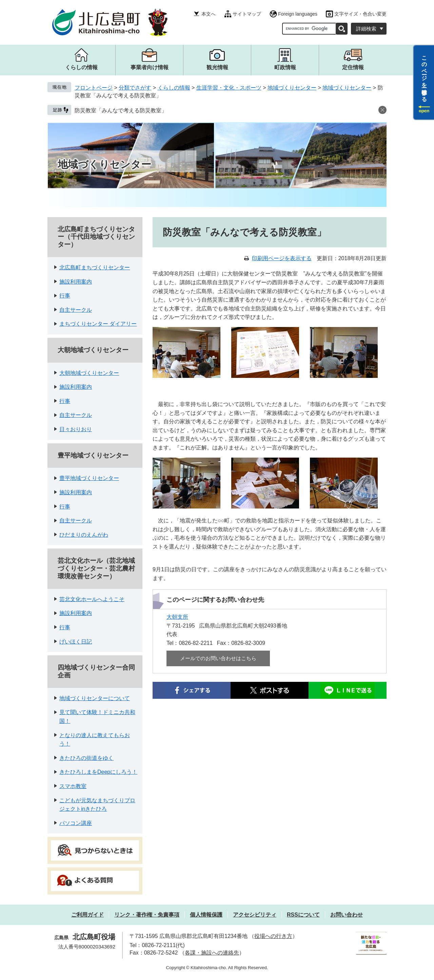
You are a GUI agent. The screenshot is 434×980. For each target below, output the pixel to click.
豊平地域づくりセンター (93, 455)
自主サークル (76, 310)
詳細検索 (366, 29)
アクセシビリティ (255, 915)
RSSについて (303, 915)
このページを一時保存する (424, 76)
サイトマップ (247, 14)
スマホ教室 (73, 786)
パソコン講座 (76, 823)
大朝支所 (177, 617)
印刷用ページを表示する (282, 258)
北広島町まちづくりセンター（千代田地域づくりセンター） (96, 237)
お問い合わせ (347, 915)
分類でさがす (135, 88)
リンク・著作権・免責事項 (147, 915)
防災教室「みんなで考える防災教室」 (121, 110)
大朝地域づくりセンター (93, 350)
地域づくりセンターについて (95, 698)
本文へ (209, 14)
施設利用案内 (76, 282)
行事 (65, 296)
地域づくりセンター (292, 88)
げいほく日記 (76, 642)
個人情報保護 (206, 915)
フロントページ (94, 88)
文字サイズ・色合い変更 (360, 14)
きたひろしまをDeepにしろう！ (98, 772)
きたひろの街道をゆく (86, 758)
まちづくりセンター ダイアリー (98, 324)
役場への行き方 (273, 936)
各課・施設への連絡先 (212, 953)
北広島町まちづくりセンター (95, 267)
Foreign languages (298, 14)
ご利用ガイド (87, 915)
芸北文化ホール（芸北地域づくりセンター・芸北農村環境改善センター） (96, 568)
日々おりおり (76, 429)
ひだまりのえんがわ (84, 535)
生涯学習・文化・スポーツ (229, 88)
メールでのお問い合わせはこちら (218, 658)
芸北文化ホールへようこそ (92, 599)
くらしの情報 (174, 88)
